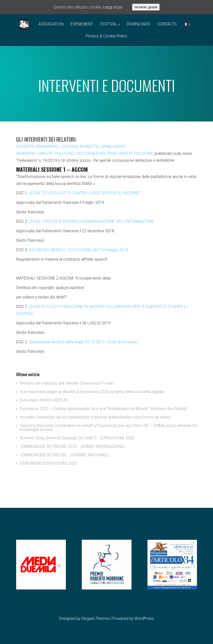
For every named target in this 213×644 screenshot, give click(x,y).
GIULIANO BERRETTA (80, 146)
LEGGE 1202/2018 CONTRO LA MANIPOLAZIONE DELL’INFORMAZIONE (91, 221)
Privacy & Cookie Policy (106, 36)
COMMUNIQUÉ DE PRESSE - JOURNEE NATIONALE (64, 455)
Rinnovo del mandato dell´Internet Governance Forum (67, 383)
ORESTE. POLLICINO (56, 153)
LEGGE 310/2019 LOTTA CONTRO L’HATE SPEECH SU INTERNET (85, 193)
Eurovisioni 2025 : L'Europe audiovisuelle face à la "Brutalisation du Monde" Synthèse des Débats (104, 409)
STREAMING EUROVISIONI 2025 (48, 463)
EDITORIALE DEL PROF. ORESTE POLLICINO (115, 153)
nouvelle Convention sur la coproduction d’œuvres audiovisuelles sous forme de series (95, 417)
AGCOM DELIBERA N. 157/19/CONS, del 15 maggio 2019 (79, 250)
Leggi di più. (113, 7)
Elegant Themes (96, 618)
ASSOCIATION (51, 24)
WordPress (144, 618)
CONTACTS (167, 24)
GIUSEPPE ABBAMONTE (37, 146)
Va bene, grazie (146, 7)
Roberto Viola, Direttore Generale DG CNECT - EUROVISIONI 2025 (77, 438)
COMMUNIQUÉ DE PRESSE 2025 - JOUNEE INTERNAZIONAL (73, 446)
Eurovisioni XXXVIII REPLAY (44, 400)
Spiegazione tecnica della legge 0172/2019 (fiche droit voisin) (83, 342)
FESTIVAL (108, 24)
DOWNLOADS (138, 24)
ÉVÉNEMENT (82, 24)
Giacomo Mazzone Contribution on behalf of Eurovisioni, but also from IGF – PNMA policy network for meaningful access (108, 428)
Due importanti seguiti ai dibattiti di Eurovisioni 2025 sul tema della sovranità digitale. (93, 392)
